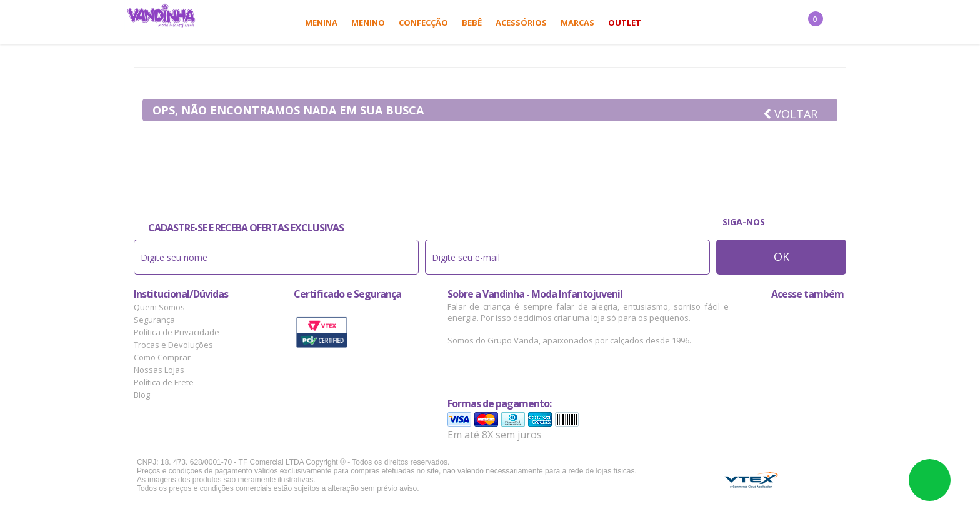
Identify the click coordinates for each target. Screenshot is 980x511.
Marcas (577, 23)
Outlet (625, 23)
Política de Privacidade (177, 332)
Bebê (472, 23)
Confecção (423, 23)
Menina (321, 23)
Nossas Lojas (159, 370)
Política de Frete (164, 382)
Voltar (790, 114)
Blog (142, 395)
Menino (368, 23)
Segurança (154, 320)
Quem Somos (159, 307)
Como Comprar (162, 357)
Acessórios (521, 23)
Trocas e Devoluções (173, 345)
